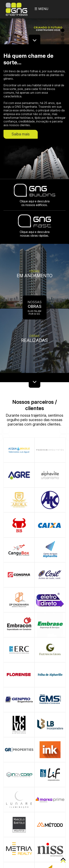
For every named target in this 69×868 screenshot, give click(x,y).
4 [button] (63, 43)
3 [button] (63, 39)
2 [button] (63, 35)
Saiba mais (21, 134)
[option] (34, 29)
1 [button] (63, 30)
